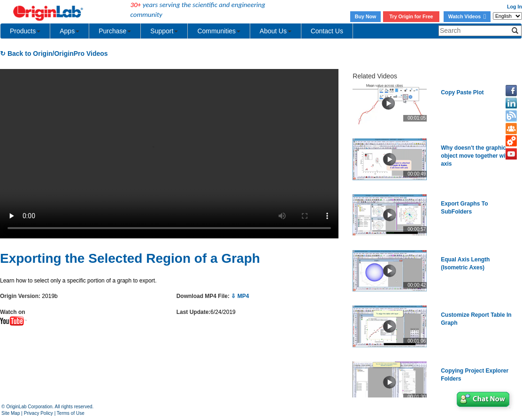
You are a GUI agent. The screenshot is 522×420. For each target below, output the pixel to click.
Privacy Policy (38, 413)
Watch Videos (467, 16)
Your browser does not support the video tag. (169, 154)
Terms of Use (71, 413)
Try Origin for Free (411, 16)
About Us (276, 31)
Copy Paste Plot (462, 92)
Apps (69, 31)
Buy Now (366, 16)
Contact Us (327, 31)
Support (164, 31)
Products (25, 31)
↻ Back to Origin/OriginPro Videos (54, 53)
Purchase (115, 31)
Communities (219, 31)
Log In (514, 7)
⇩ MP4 (240, 296)
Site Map (11, 413)
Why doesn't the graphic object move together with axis (476, 156)
